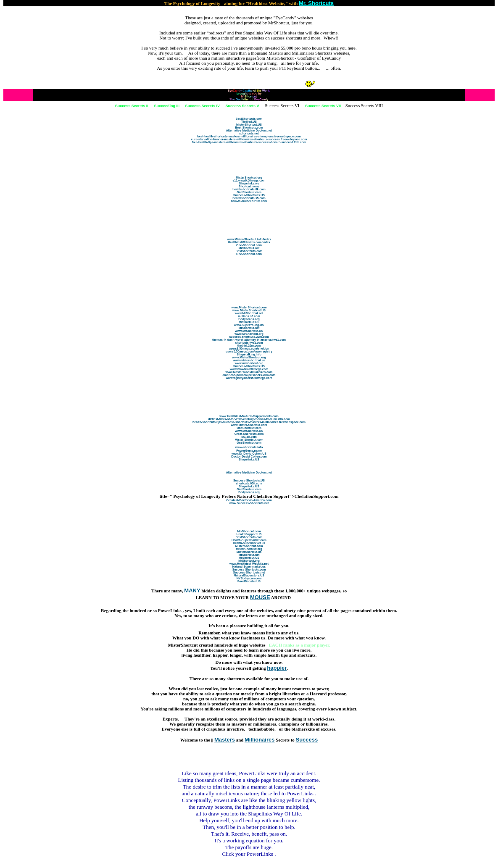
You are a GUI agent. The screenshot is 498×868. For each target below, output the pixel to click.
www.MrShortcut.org (249, 334)
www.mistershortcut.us (249, 360)
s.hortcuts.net (249, 133)
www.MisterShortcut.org (249, 357)
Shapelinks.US (249, 459)
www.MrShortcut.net (249, 313)
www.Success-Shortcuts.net (249, 503)
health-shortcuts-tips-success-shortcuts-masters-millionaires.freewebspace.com (249, 422)
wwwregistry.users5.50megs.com (249, 378)
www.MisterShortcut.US (249, 310)
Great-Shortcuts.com (249, 434)
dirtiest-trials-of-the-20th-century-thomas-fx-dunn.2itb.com (249, 419)
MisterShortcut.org (249, 178)
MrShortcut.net (249, 248)
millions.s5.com (249, 316)
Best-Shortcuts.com (249, 128)
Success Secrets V (242, 106)
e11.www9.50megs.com (249, 180)
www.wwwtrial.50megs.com (249, 369)
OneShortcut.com (249, 192)
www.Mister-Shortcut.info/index (249, 239)
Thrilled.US (249, 122)
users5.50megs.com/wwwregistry (249, 351)
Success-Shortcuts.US (249, 195)
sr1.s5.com (249, 437)
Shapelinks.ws (249, 183)
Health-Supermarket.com (249, 540)
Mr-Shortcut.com (249, 531)
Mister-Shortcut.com (249, 440)
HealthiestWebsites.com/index (249, 242)
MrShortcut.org (249, 561)
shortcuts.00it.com (249, 483)
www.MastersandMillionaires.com (249, 372)
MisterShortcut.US (249, 125)
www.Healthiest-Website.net (249, 564)
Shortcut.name (249, 186)
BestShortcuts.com (249, 119)
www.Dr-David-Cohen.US (249, 454)
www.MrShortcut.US (249, 331)
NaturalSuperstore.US (249, 575)
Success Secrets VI (282, 105)
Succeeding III (167, 106)
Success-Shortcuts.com (249, 569)
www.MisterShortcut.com (249, 307)
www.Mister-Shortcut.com (249, 425)
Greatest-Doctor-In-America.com (249, 500)
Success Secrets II (132, 106)
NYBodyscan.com (249, 578)
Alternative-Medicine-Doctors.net (249, 130)
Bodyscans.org (249, 319)
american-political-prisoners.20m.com (249, 375)
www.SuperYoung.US (249, 325)
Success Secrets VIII (364, 105)
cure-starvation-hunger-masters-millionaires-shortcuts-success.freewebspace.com (249, 139)
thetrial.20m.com (249, 346)
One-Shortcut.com (249, 245)
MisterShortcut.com (249, 546)
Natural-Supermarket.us (249, 567)
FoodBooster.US (249, 581)
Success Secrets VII (323, 106)
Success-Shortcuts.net (249, 572)
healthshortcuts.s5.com (249, 198)
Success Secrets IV (202, 106)
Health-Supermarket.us (249, 543)
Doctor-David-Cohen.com (249, 456)
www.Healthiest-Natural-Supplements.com (249, 416)
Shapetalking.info (249, 354)
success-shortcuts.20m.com (249, 337)
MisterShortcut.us (249, 552)
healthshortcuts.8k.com (249, 189)
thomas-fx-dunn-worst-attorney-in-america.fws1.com (249, 340)
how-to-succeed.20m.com (249, 201)
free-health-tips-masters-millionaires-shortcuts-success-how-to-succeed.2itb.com (249, 142)
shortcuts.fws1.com (249, 343)
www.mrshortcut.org (249, 363)
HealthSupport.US (249, 534)
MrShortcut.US (249, 322)
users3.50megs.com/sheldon (249, 349)
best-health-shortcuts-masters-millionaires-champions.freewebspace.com (249, 136)
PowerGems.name (249, 451)
